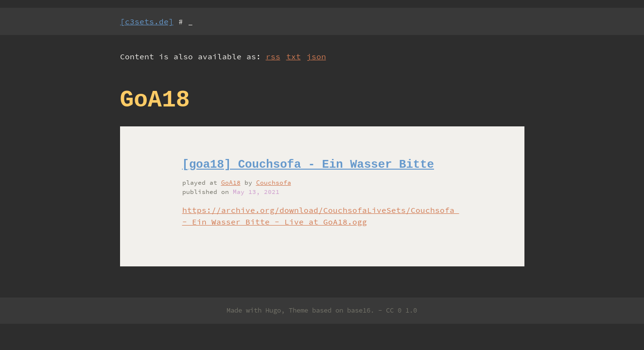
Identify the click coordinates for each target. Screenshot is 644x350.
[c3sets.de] (147, 21)
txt (294, 56)
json (316, 56)
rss (273, 56)
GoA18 (231, 182)
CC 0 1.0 (401, 310)
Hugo (273, 310)
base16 (359, 310)
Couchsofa (274, 182)
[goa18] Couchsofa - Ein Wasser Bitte (308, 165)
